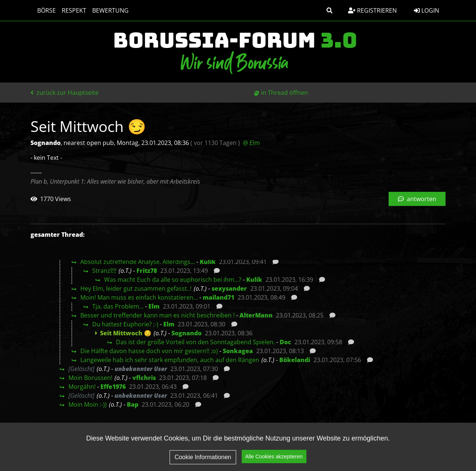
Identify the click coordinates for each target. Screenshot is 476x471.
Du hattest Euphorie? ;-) (125, 324)
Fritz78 (147, 271)
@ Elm (251, 143)
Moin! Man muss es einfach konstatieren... (139, 297)
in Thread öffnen (284, 93)
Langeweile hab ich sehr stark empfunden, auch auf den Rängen (170, 360)
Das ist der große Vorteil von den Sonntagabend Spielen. (195, 342)
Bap (133, 404)
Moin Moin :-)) (88, 404)
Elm (154, 306)
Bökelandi (295, 360)
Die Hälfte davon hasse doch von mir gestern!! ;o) (149, 351)
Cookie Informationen (203, 457)
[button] (329, 10)
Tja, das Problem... (118, 306)
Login (427, 10)
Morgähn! (82, 387)
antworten (417, 199)
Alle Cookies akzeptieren (274, 457)
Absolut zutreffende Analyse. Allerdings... (138, 262)
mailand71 (218, 297)
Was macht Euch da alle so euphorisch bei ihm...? (173, 280)
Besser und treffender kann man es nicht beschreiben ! (157, 315)
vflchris (144, 378)
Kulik (208, 262)
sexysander (229, 288)
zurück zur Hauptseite (65, 93)
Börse (43, 10)
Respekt (70, 10)
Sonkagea (238, 351)
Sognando (186, 333)
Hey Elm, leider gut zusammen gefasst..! (136, 288)
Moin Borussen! (90, 378)
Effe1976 (113, 387)
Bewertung (107, 10)
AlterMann (256, 315)
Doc (285, 342)
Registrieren (372, 10)
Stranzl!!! (104, 271)
